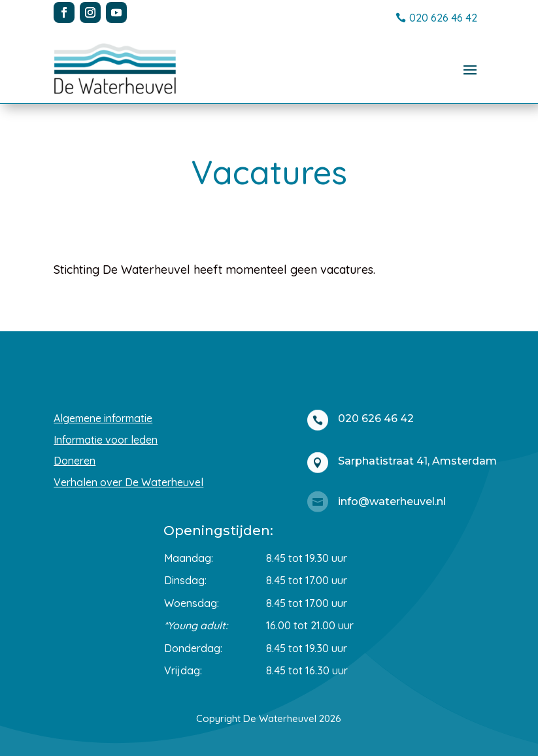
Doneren (75, 461)
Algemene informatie (103, 418)
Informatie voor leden (106, 440)
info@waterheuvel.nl (392, 501)
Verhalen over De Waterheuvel (128, 482)
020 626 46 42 (443, 18)
